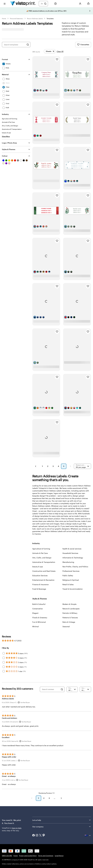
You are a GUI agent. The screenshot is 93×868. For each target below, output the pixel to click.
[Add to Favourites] (57, 59)
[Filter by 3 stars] (4, 662)
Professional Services (71, 571)
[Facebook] (34, 836)
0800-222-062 (7, 856)
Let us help (37, 820)
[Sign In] (80, 4)
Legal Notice (59, 856)
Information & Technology (73, 558)
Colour (5, 156)
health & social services (72, 549)
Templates (50, 18)
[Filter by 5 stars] (4, 653)
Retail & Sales (68, 584)
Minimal (36, 626)
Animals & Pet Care (40, 553)
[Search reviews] (51, 689)
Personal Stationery (17, 18)
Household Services (70, 553)
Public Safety (68, 576)
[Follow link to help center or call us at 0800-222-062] (55, 4)
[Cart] (88, 4)
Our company (38, 827)
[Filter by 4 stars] (4, 658)
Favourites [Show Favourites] (83, 45)
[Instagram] (37, 836)
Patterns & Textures (70, 618)
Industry (5, 114)
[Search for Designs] (28, 45)
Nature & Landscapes (71, 609)
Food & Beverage (39, 589)
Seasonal (66, 626)
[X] (40, 835)
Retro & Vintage (69, 622)
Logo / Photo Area (9, 143)
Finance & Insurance (40, 584)
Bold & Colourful (39, 604)
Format (5, 59)
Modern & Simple (69, 604)
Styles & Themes (9, 149)
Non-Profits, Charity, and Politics (75, 567)
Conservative (37, 609)
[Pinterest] (44, 836)
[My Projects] (64, 4)
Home (4, 18)
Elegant (35, 613)
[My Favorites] (72, 4)
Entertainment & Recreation (43, 580)
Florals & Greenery (40, 618)
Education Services (40, 576)
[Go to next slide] (90, 11)
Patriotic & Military (70, 613)
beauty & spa (38, 567)
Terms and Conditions (46, 856)
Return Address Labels (35, 18)
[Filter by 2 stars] (4, 667)
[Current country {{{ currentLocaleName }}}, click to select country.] (88, 836)
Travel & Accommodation (73, 589)
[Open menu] (5, 4)
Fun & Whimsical (39, 622)
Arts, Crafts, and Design (42, 558)
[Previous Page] (36, 466)
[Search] (42, 4)
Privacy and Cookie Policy (28, 856)
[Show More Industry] (6, 136)
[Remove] (50, 51)
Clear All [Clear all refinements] (60, 51)
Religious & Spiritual (71, 580)
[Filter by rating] (72, 689)
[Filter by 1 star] (4, 671)
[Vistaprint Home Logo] (23, 4)
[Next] (61, 798)
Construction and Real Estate (44, 571)
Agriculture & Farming (41, 549)
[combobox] (15, 45)
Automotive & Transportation (44, 562)
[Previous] (32, 798)
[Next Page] (70, 466)
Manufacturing (68, 562)
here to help (17, 828)
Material (5, 74)
